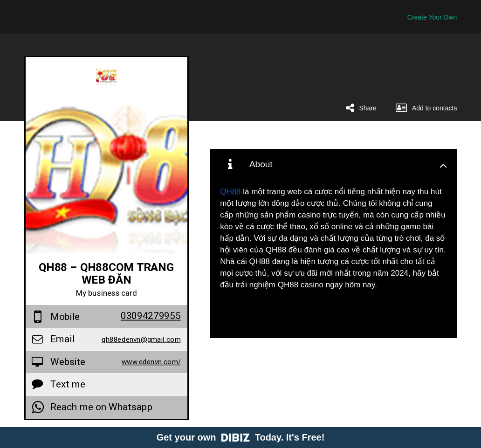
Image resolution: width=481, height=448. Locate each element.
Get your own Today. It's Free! (241, 437)
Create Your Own (432, 17)
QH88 (230, 192)
